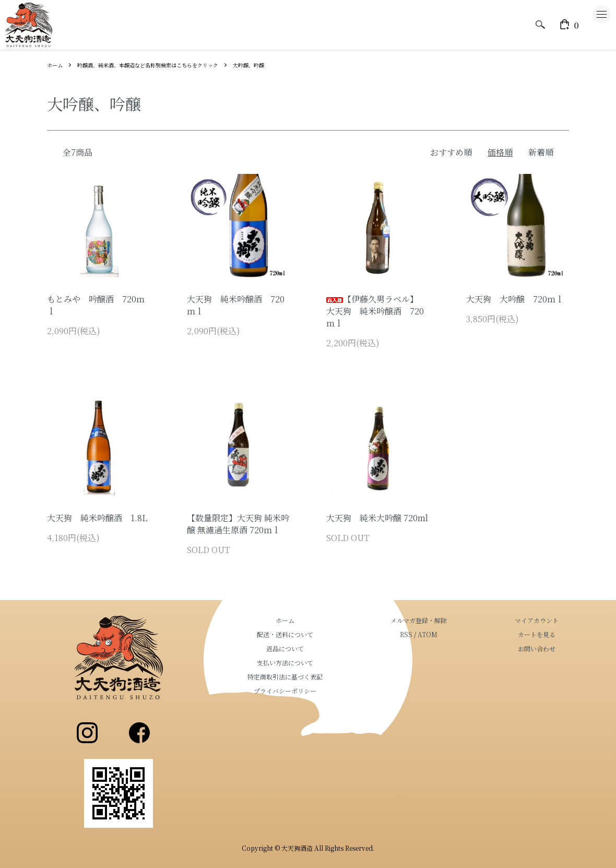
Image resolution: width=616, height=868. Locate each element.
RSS (437, 634)
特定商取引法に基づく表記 (337, 677)
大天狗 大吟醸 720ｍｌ (515, 299)
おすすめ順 (451, 152)
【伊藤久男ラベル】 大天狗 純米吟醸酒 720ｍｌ (375, 311)
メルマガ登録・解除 (450, 620)
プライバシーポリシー (337, 691)
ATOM (459, 634)
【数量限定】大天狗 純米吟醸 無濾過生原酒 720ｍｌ (238, 524)
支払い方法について (337, 662)
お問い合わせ (547, 648)
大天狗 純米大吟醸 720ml (377, 518)
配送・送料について (337, 634)
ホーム (56, 64)
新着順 (541, 152)
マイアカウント (547, 620)
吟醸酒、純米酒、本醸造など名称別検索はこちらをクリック (165, 64)
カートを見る (547, 634)
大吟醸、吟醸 (283, 64)
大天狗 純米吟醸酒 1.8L (97, 518)
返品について (337, 648)
